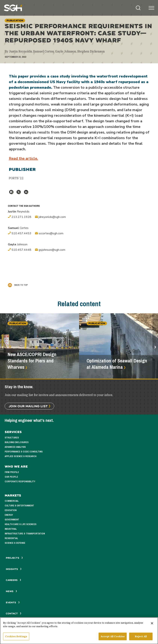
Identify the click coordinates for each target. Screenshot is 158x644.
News (11, 591)
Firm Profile (12, 472)
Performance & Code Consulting (24, 452)
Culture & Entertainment (19, 506)
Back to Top (18, 285)
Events (13, 602)
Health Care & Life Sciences (21, 524)
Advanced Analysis (15, 447)
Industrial (11, 529)
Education (11, 510)
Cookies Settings (16, 638)
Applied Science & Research (21, 456)
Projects (14, 558)
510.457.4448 (20, 250)
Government (12, 520)
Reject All (141, 638)
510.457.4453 (20, 233)
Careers (13, 580)
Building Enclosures (17, 442)
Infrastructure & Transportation (25, 534)
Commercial (12, 501)
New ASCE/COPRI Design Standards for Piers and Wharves (32, 361)
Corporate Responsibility (20, 482)
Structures (12, 438)
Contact (14, 613)
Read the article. (23, 158)
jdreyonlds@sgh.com (50, 217)
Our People (11, 477)
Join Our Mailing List (28, 406)
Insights (14, 569)
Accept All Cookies (113, 638)
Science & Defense (15, 543)
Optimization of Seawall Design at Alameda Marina (117, 364)
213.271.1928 (20, 217)
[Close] (152, 625)
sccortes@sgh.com (49, 233)
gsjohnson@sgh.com (50, 250)
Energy (9, 515)
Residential (11, 538)
